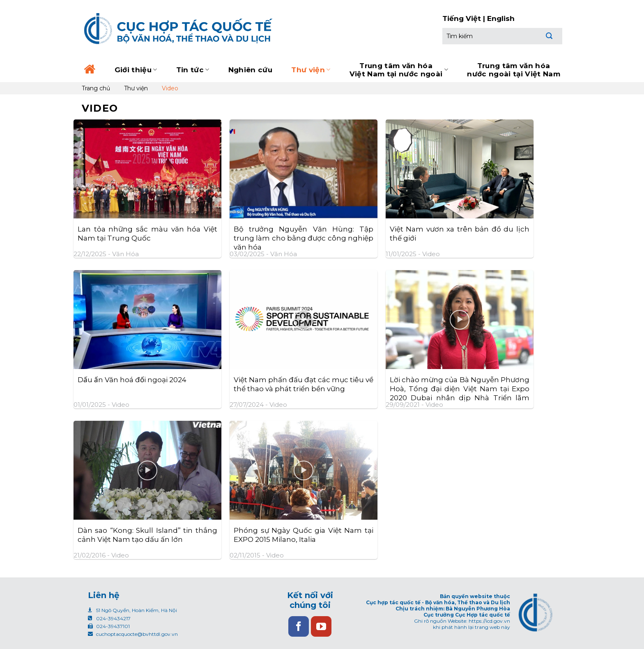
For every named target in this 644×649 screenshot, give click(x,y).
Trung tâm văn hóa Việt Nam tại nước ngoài (399, 70)
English (501, 18)
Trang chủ (96, 88)
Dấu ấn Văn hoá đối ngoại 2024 (132, 380)
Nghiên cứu (250, 70)
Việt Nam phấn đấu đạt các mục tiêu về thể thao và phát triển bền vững (304, 384)
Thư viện (311, 70)
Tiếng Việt (462, 18)
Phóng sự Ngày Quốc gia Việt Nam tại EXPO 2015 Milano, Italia (304, 535)
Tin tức (193, 70)
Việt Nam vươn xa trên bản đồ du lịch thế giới (460, 234)
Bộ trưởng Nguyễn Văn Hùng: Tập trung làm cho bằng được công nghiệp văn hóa (304, 238)
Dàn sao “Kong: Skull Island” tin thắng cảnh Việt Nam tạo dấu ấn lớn (147, 535)
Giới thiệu (136, 70)
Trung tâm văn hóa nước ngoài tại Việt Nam (514, 70)
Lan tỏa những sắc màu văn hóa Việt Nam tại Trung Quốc (147, 234)
